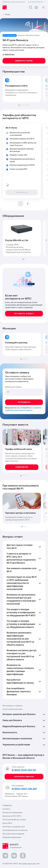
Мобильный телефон (14, 387)
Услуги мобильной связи (13, 709)
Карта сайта (7, 823)
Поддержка (10, 794)
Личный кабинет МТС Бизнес (16, 796)
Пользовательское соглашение (15, 830)
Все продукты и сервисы (12, 706)
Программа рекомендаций (13, 834)
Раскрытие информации (12, 813)
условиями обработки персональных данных (23, 409)
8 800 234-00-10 (37, 2)
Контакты (6, 809)
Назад (8, 14)
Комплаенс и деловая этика (14, 827)
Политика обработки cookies (14, 820)
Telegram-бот (22, 794)
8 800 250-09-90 (24, 789)
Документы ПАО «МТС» (12, 816)
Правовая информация (12, 837)
